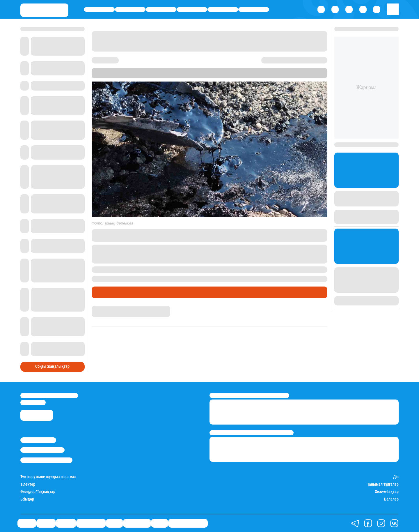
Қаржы (130, 9)
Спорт (223, 9)
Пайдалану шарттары (46, 460)
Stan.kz (193, 76)
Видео (159, 523)
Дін (396, 477)
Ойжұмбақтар (387, 492)
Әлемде (161, 9)
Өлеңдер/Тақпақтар (38, 492)
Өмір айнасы (192, 9)
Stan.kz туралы (38, 440)
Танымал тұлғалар (383, 484)
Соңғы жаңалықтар (52, 366)
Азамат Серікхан (107, 308)
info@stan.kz (33, 403)
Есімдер (27, 499)
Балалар (391, 499)
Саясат (99, 9)
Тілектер (28, 484)
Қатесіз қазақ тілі (188, 523)
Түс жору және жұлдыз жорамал (48, 477)
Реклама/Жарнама (42, 450)
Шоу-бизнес (254, 9)
